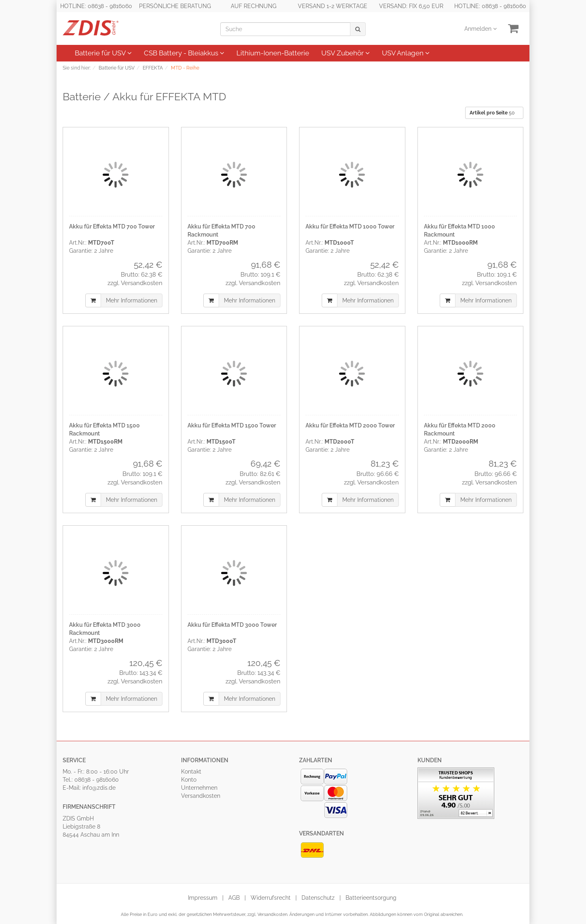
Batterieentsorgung (371, 898)
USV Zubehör (346, 53)
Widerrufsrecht (271, 898)
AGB (234, 898)
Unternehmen (199, 788)
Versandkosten (201, 796)
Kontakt (191, 772)
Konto (189, 780)
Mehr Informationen (132, 300)
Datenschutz (318, 898)
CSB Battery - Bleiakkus (184, 53)
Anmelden (481, 29)
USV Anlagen (406, 53)
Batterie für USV (103, 53)
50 (493, 113)
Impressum (203, 898)
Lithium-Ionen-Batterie (273, 53)
